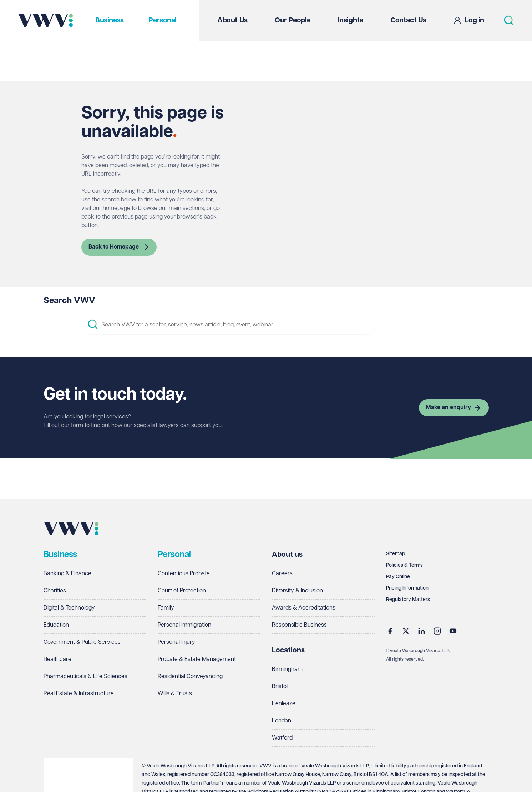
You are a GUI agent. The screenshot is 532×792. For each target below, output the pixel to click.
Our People (293, 20)
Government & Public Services (82, 642)
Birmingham (287, 669)
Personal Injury (176, 642)
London (282, 721)
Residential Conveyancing (190, 676)
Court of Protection (182, 591)
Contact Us (408, 20)
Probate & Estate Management (197, 659)
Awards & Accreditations (304, 608)
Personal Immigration (184, 625)
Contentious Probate (184, 574)
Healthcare (57, 659)
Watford (282, 738)
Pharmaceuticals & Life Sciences (85, 676)
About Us (232, 20)
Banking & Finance (67, 574)
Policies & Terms (404, 565)
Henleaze (284, 704)
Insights (351, 20)
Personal (163, 20)
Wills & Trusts (175, 694)
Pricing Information (407, 588)
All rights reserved (404, 659)
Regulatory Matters (408, 600)
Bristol (280, 686)
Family (166, 608)
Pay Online (398, 577)
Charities (55, 591)
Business (110, 20)
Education (56, 625)
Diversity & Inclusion (297, 591)
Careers (282, 574)
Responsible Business (299, 625)
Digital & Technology (69, 608)
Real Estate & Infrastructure (79, 694)
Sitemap (396, 554)
